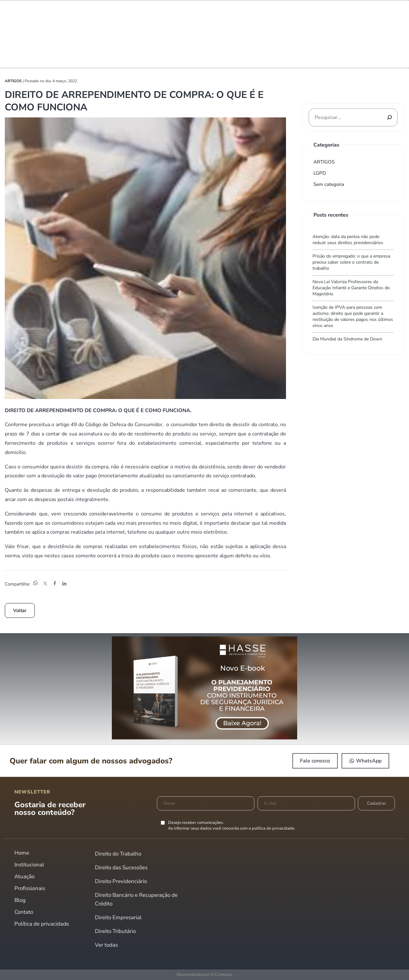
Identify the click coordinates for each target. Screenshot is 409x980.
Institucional (29, 865)
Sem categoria (329, 184)
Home (22, 853)
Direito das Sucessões (121, 868)
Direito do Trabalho (118, 854)
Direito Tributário (115, 931)
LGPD (320, 173)
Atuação (24, 876)
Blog (20, 900)
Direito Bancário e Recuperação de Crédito (136, 899)
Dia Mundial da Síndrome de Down (347, 339)
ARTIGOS (324, 162)
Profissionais (30, 888)
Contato (24, 912)
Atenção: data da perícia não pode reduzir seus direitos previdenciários (348, 240)
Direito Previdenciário (121, 881)
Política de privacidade (42, 924)
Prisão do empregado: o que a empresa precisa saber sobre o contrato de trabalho (351, 262)
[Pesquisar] (390, 117)
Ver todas (106, 945)
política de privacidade (273, 828)
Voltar (20, 610)
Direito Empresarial (118, 917)
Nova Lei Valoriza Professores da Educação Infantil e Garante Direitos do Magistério (351, 288)
